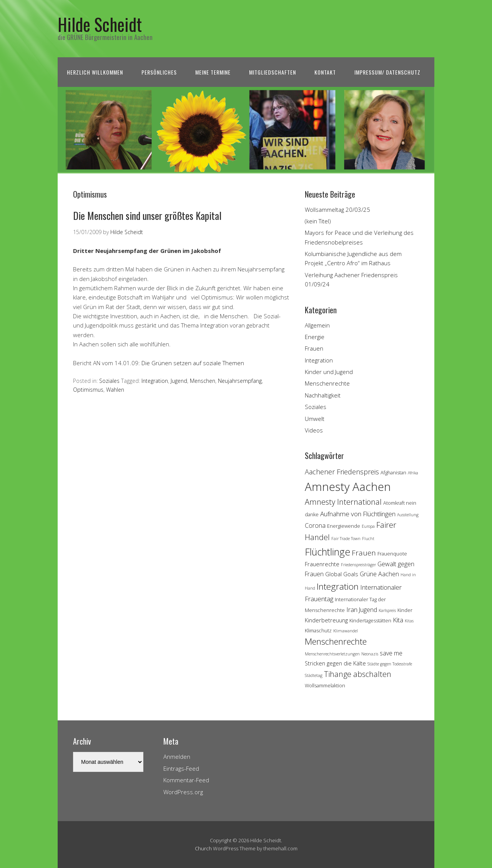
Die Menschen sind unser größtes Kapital (147, 215)
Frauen (314, 348)
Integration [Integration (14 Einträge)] (338, 586)
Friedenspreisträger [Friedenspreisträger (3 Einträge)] (358, 565)
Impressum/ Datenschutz (387, 72)
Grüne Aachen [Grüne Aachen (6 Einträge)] (379, 574)
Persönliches (159, 72)
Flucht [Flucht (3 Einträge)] (368, 539)
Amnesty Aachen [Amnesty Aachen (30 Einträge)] (348, 487)
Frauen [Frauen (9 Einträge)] (364, 553)
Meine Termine (213, 72)
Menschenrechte (327, 383)
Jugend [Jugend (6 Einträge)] (368, 610)
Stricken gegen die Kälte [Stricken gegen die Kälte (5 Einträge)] (335, 663)
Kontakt (325, 72)
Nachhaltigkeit (323, 395)
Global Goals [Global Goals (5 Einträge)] (342, 574)
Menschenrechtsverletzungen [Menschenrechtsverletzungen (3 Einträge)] (332, 654)
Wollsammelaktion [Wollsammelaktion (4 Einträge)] (325, 685)
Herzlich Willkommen (95, 72)
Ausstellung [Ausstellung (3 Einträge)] (408, 515)
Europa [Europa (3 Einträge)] (368, 526)
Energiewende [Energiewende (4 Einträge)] (344, 526)
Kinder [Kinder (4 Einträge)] (405, 610)
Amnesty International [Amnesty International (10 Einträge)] (343, 502)
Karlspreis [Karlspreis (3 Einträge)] (387, 610)
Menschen (203, 381)
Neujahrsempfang (240, 381)
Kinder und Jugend (329, 372)
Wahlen (115, 390)
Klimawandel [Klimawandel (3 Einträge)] (346, 631)
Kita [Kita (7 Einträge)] (398, 620)
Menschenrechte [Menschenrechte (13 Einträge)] (336, 641)
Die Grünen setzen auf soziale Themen (193, 363)
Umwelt (315, 419)
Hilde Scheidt (100, 24)
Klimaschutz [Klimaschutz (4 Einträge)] (318, 630)
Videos (314, 430)
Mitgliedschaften (273, 72)
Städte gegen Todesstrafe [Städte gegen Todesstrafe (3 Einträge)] (390, 664)
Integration (155, 381)
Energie (315, 337)
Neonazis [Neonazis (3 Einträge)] (370, 654)
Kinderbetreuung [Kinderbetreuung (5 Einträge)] (326, 620)
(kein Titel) (318, 221)
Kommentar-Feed (186, 780)
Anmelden (177, 757)
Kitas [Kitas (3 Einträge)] (409, 621)
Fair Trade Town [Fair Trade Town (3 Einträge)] (346, 539)
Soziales (109, 381)
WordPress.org (183, 792)
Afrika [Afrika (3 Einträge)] (413, 473)
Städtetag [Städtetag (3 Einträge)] (314, 675)
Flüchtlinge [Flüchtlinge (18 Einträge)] (327, 552)
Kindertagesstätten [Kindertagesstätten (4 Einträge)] (370, 620)
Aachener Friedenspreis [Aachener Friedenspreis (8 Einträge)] (342, 472)
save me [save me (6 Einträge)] (391, 653)
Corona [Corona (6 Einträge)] (315, 525)
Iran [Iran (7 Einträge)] (352, 609)
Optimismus (88, 390)
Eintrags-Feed (181, 768)
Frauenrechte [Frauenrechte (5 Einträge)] (322, 564)
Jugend (179, 381)
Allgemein (317, 325)
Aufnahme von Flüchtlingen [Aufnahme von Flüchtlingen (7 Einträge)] (358, 514)
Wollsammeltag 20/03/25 (337, 210)
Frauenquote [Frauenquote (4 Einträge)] (392, 554)
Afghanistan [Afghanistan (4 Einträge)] (393, 472)
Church (203, 848)
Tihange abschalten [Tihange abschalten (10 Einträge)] (358, 674)
